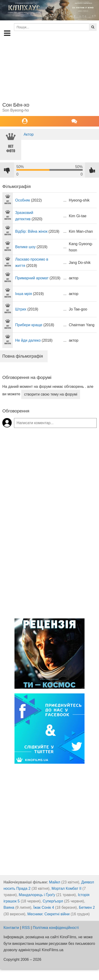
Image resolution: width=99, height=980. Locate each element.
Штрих (21, 309)
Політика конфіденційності (56, 928)
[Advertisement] (48, 69)
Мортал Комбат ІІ (67, 888)
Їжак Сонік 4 (44, 907)
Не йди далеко (28, 340)
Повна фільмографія (23, 356)
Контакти (11, 928)
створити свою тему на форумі (51, 394)
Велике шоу (25, 247)
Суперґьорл (53, 901)
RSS (26, 928)
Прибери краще (29, 325)
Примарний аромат (32, 278)
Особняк (23, 200)
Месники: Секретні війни (48, 914)
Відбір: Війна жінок (31, 231)
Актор (29, 134)
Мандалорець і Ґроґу (37, 895)
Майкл (55, 882)
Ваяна (9, 907)
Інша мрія (24, 294)
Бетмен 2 (87, 907)
